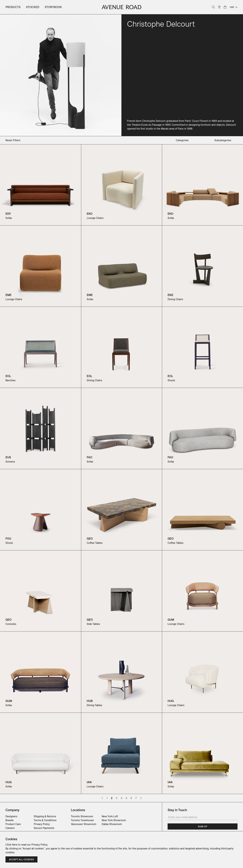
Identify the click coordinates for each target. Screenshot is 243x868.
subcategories (223, 140)
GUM (171, 620)
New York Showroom (114, 820)
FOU (8, 539)
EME (8, 295)
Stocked (33, 7)
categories (182, 140)
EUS (8, 457)
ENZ (170, 295)
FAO (89, 457)
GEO (90, 539)
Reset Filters (13, 140)
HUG (171, 701)
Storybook (53, 7)
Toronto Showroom (82, 816)
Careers (10, 828)
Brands (10, 820)
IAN (89, 782)
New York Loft (110, 816)
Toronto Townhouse (82, 820)
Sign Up (203, 826)
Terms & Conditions (45, 820)
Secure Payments (44, 828)
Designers (11, 816)
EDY (8, 214)
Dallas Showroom (112, 824)
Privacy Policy (42, 824)
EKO (90, 214)
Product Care (13, 824)
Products (13, 7)
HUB (90, 701)
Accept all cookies (21, 859)
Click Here (11, 845)
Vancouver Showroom (84, 824)
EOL (8, 376)
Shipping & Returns (45, 816)
